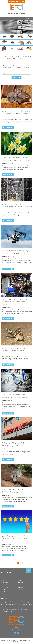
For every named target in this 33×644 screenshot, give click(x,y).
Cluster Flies (6, 585)
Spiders (20, 585)
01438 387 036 (17, 13)
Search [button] (15, 78)
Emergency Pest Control (17, 1)
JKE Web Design (16, 642)
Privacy (20, 630)
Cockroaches (6, 583)
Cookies (14, 630)
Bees (4, 580)
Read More (7, 128)
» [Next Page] (25, 563)
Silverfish (21, 583)
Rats (19, 580)
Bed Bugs (5, 578)
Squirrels (20, 587)
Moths (20, 578)
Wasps (20, 589)
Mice (20, 576)
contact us (7, 611)
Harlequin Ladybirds (7, 592)
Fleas (4, 589)
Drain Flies (5, 587)
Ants (4, 576)
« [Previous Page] (15, 563)
